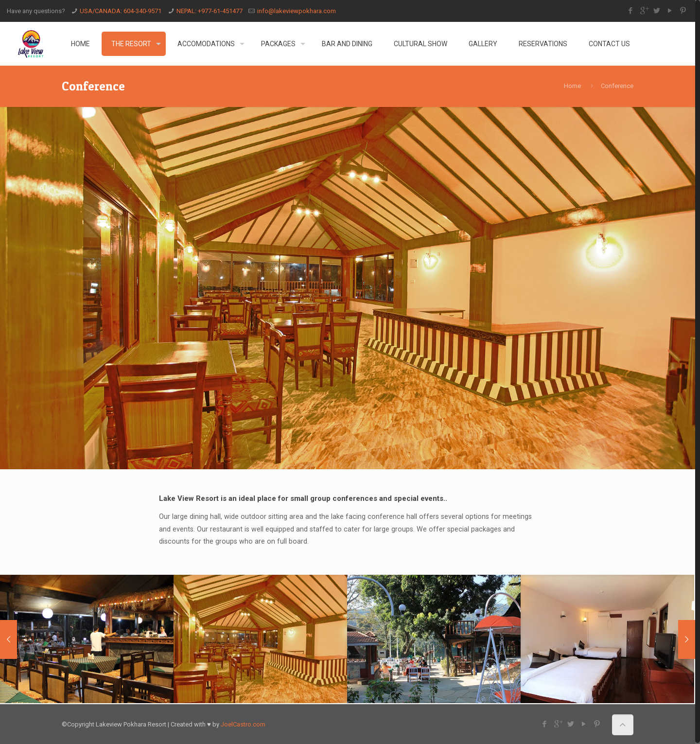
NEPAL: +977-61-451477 (210, 11)
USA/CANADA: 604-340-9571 (121, 11)
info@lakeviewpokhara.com (297, 11)
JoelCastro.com (243, 723)
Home (572, 86)
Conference (617, 86)
